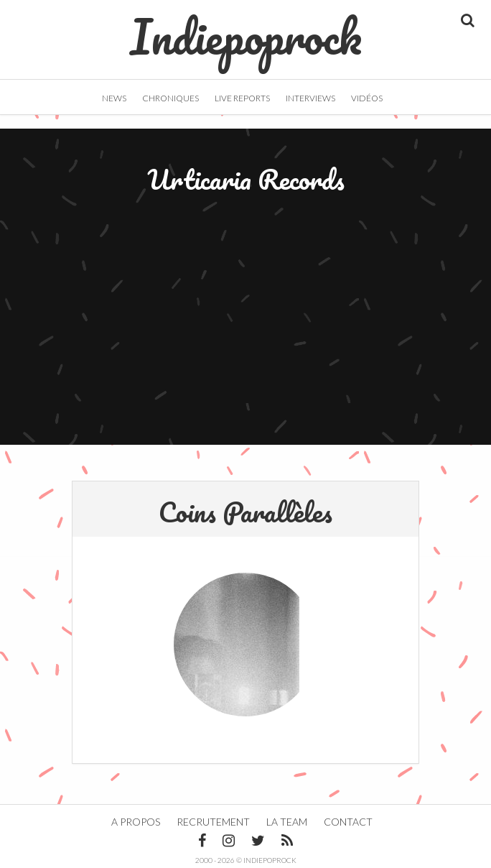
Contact (348, 822)
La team (287, 822)
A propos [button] (136, 822)
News (114, 98)
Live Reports (242, 98)
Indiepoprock (246, 29)
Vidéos (367, 98)
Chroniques (170, 98)
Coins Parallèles (245, 512)
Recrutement (213, 822)
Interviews (310, 98)
